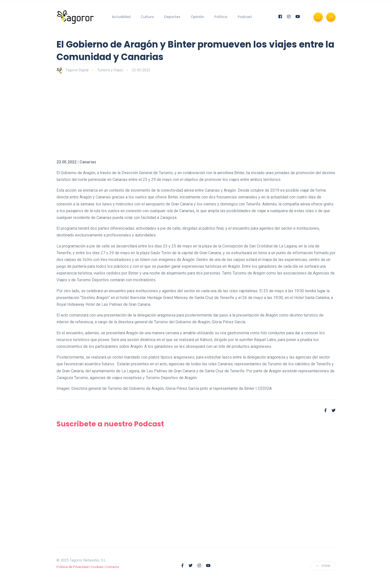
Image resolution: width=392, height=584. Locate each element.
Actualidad (121, 17)
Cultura (147, 17)
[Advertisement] (206, 116)
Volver (323, 566)
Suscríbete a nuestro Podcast (110, 424)
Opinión (197, 17)
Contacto (112, 567)
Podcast (245, 17)
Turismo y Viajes (110, 70)
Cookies (97, 567)
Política (221, 17)
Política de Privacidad (72, 567)
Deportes (172, 17)
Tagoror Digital (72, 70)
